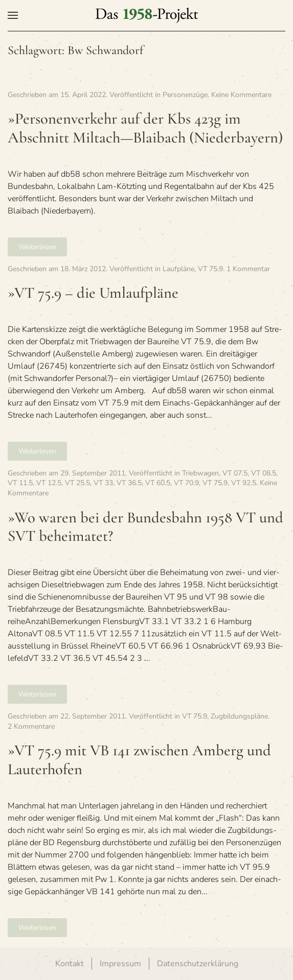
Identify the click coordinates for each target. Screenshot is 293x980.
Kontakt (70, 964)
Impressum (120, 964)
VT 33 (103, 483)
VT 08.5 (264, 473)
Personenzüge (185, 95)
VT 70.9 (186, 483)
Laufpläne (178, 269)
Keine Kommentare (241, 95)
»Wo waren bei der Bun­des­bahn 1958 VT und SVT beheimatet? (145, 527)
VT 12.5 (49, 483)
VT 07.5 (235, 473)
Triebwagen (200, 473)
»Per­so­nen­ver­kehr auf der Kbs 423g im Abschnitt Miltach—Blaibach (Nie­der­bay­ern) (145, 128)
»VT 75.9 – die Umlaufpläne (93, 293)
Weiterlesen (37, 247)
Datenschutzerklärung (198, 964)
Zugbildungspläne (239, 716)
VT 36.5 (129, 483)
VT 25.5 (77, 483)
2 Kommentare (31, 726)
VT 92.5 (244, 483)
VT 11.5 (20, 483)
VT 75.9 (210, 269)
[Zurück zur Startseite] (147, 15)
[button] (13, 15)
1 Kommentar (248, 269)
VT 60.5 (158, 483)
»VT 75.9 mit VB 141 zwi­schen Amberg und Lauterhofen (139, 760)
